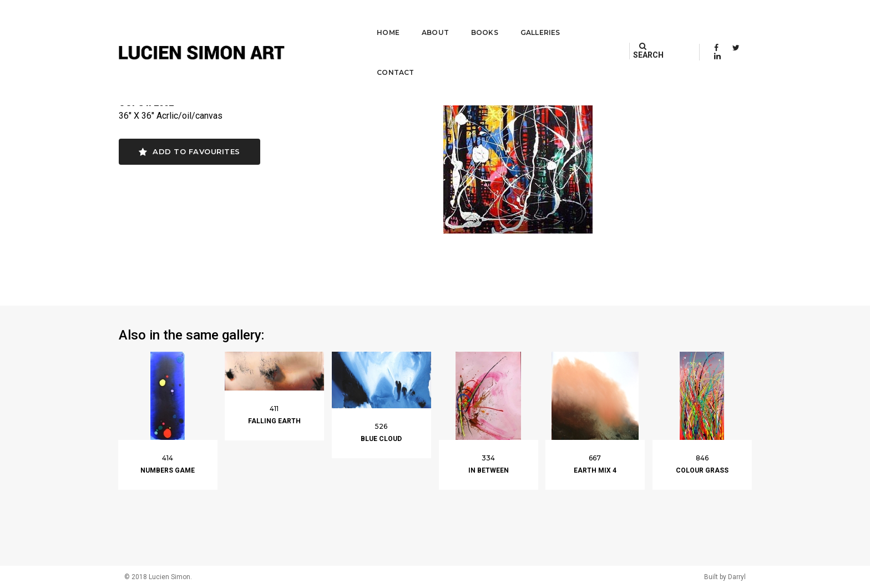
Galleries (524, 20)
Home (373, 20)
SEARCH (661, 19)
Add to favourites (189, 152)
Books (469, 20)
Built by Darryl (725, 577)
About (419, 20)
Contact (588, 20)
